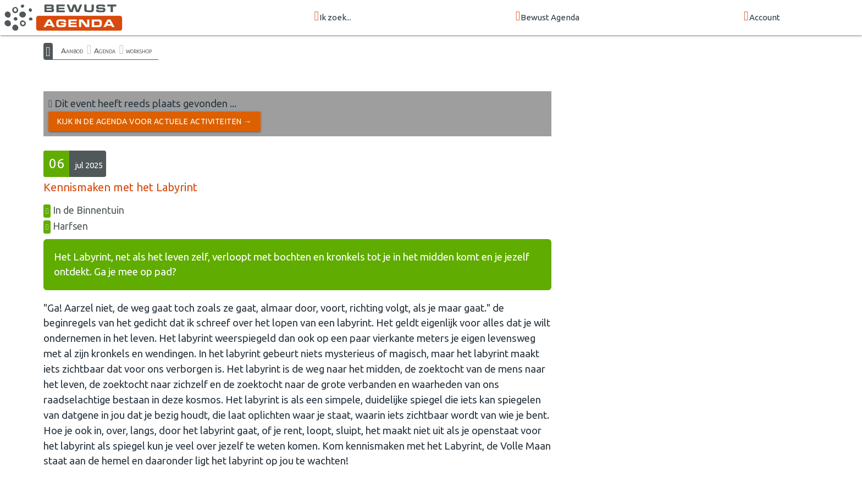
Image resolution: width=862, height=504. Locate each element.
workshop (139, 51)
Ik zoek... (333, 17)
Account (762, 17)
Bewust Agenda (548, 17)
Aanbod (72, 51)
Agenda (105, 51)
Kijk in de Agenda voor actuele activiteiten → (154, 121)
